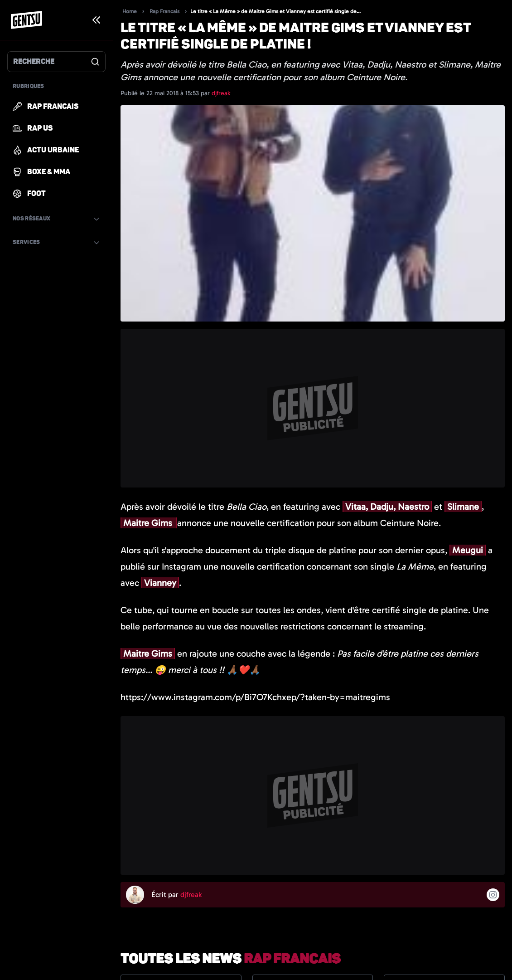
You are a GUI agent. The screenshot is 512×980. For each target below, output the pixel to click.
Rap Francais (164, 11)
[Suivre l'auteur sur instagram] (493, 895)
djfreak (221, 93)
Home (130, 11)
